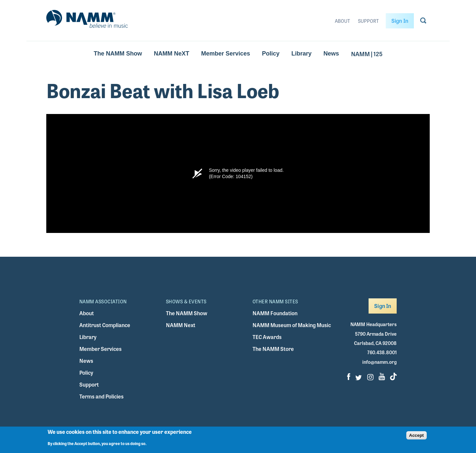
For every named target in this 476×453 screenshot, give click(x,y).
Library (302, 54)
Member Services (225, 54)
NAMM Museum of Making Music (292, 325)
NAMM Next (181, 325)
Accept (416, 435)
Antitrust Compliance (105, 325)
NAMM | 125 (367, 54)
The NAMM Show (118, 54)
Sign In (400, 21)
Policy (271, 54)
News (331, 54)
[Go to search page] (423, 22)
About (342, 21)
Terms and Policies (101, 396)
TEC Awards (267, 337)
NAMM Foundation (275, 313)
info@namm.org (379, 362)
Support (368, 21)
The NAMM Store (273, 349)
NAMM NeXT (171, 54)
